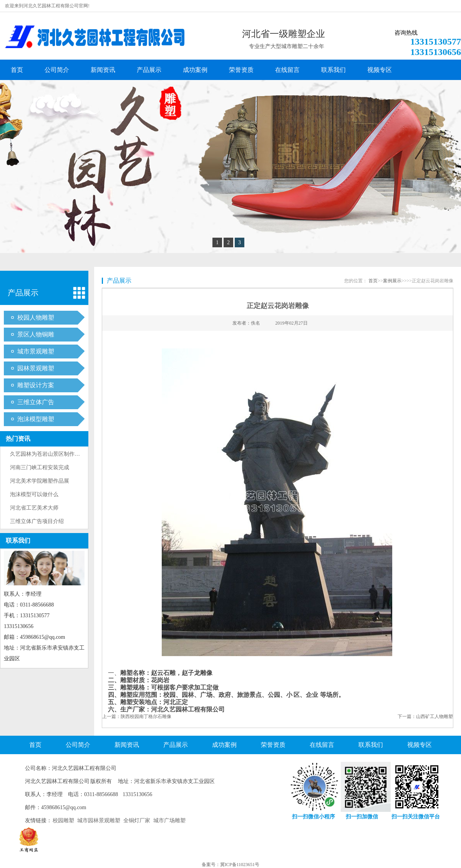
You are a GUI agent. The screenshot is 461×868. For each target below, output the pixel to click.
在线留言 (287, 70)
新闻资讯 (103, 70)
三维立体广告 (36, 402)
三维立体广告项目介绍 (37, 521)
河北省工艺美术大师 (34, 508)
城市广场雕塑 (169, 821)
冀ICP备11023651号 (240, 865)
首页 (17, 70)
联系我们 (333, 70)
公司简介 (57, 70)
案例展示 (392, 281)
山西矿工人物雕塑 (434, 716)
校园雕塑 (63, 821)
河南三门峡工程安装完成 (40, 467)
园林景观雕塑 (36, 368)
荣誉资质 (241, 70)
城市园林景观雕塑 (99, 821)
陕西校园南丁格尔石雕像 (146, 716)
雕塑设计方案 (36, 385)
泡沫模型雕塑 (36, 419)
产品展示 (149, 70)
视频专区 (380, 70)
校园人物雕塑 (36, 317)
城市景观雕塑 (36, 351)
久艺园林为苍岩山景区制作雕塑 (48, 454)
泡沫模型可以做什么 (34, 494)
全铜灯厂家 (137, 821)
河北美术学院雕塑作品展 (40, 481)
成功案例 (195, 70)
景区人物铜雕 (36, 334)
